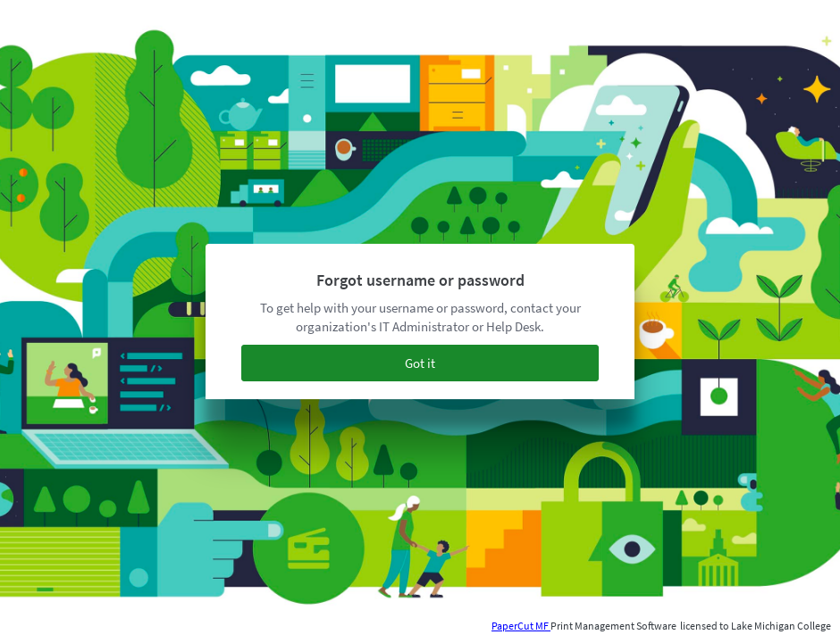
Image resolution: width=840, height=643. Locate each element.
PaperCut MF (521, 626)
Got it (420, 363)
